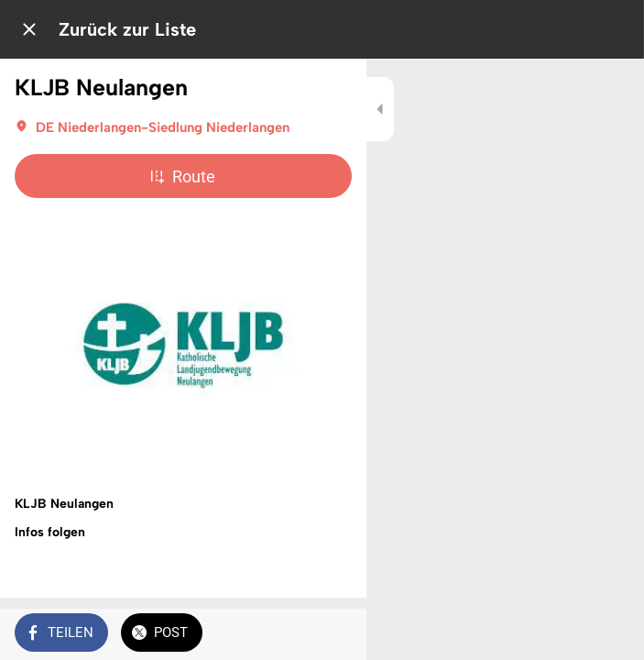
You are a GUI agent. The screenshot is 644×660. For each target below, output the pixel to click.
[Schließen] (29, 29)
